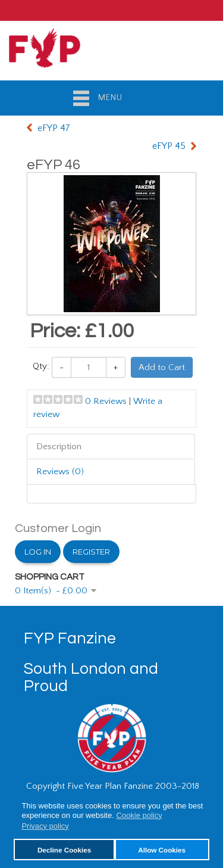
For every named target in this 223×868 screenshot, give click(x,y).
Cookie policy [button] (139, 815)
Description (59, 447)
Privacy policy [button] (45, 826)
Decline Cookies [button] (64, 850)
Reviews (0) (60, 472)
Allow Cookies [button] (162, 850)
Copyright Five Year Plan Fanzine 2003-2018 (113, 786)
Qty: (41, 366)
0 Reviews (106, 401)
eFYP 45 (169, 146)
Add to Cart (162, 367)
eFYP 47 (54, 128)
